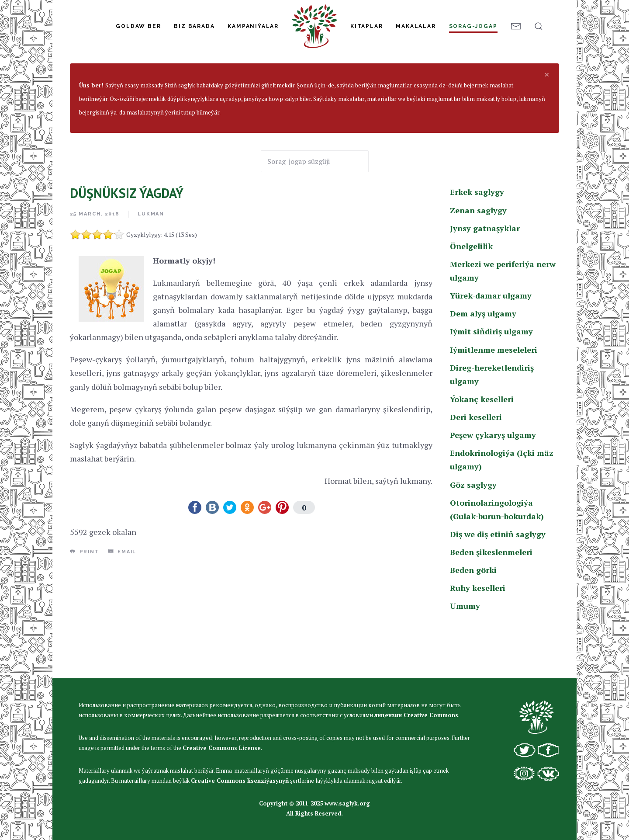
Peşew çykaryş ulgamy (493, 487)
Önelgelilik (471, 299)
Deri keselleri (476, 469)
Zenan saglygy (478, 263)
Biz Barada (194, 26)
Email (123, 604)
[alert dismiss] (547, 127)
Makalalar (416, 26)
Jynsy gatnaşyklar (485, 281)
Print (85, 604)
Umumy (465, 658)
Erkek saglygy (164, 93)
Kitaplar (366, 26)
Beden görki (473, 622)
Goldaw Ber (138, 26)
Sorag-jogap (473, 26)
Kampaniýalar (253, 26)
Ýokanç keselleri (482, 451)
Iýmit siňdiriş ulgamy (491, 384)
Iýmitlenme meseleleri (494, 402)
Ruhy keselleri (478, 640)
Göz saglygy (473, 537)
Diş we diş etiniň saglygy (498, 587)
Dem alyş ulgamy (483, 366)
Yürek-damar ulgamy (491, 348)
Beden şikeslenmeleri (491, 604)
